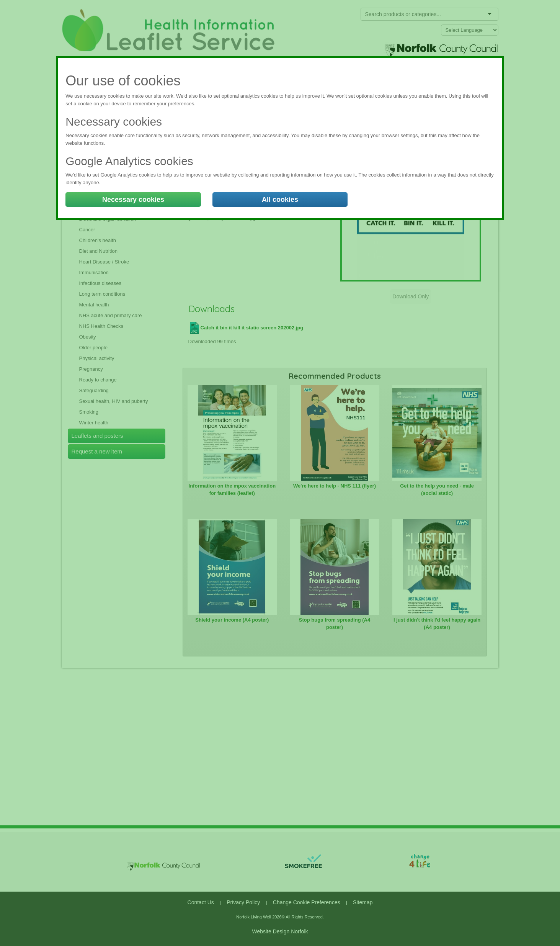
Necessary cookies (133, 200)
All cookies (280, 200)
